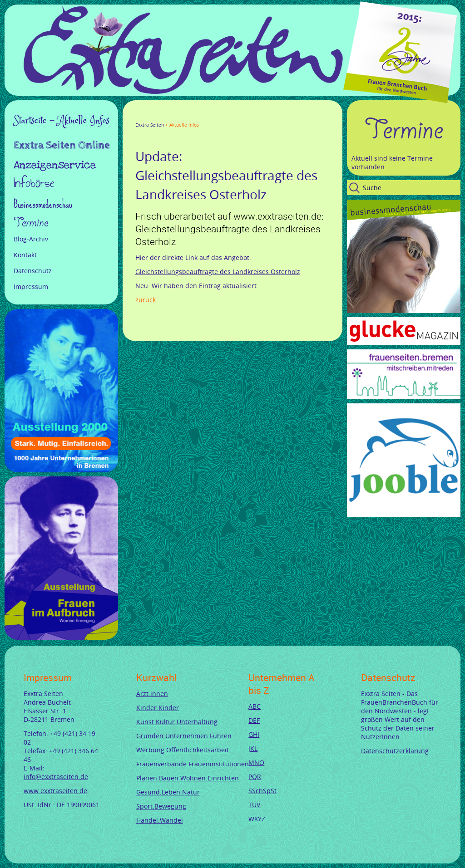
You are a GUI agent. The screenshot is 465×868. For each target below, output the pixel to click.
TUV (254, 805)
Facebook (139, 117)
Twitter (150, 117)
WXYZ (257, 819)
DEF (254, 720)
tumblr (204, 117)
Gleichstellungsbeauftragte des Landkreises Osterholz (218, 272)
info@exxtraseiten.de (56, 777)
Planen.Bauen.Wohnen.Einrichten (188, 778)
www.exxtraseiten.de (55, 791)
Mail (193, 117)
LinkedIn (172, 117)
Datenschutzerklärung (395, 751)
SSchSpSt (262, 791)
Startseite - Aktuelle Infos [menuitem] (62, 121)
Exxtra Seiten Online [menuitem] (62, 146)
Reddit (215, 117)
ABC (255, 706)
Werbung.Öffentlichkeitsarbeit (183, 750)
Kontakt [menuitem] (25, 255)
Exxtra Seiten (150, 125)
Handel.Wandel (160, 820)
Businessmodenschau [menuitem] (43, 204)
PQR (255, 777)
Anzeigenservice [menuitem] (55, 165)
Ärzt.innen (152, 694)
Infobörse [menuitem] (34, 184)
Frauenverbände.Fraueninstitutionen (193, 764)
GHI (254, 734)
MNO (256, 763)
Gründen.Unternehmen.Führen (184, 736)
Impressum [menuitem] (31, 287)
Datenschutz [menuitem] (33, 271)
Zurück (146, 300)
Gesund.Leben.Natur (168, 792)
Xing (183, 117)
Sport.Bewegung (161, 806)
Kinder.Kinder (158, 708)
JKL (253, 748)
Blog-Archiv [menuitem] (31, 239)
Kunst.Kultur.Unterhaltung (177, 722)
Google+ (161, 117)
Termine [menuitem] (31, 223)
